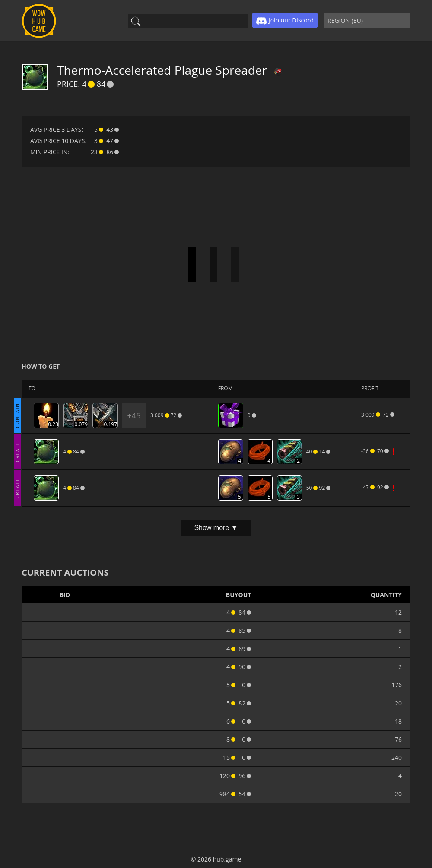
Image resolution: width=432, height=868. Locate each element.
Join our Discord (285, 21)
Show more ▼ (216, 528)
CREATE (17, 452)
